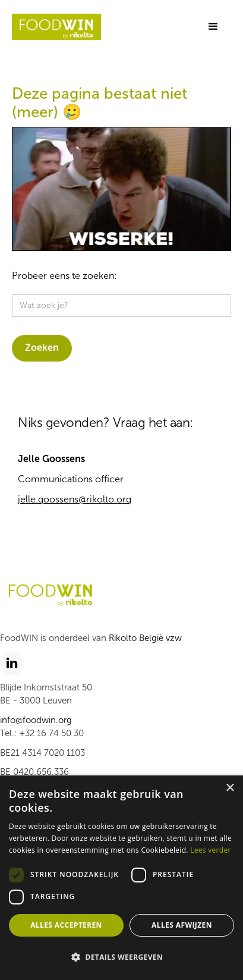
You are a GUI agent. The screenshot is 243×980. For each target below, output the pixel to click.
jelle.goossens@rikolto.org (75, 499)
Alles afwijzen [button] (182, 925)
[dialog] (121, 878)
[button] (213, 27)
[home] (56, 27)
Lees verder (211, 850)
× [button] (230, 788)
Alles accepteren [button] (66, 925)
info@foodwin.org (36, 720)
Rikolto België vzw (145, 638)
